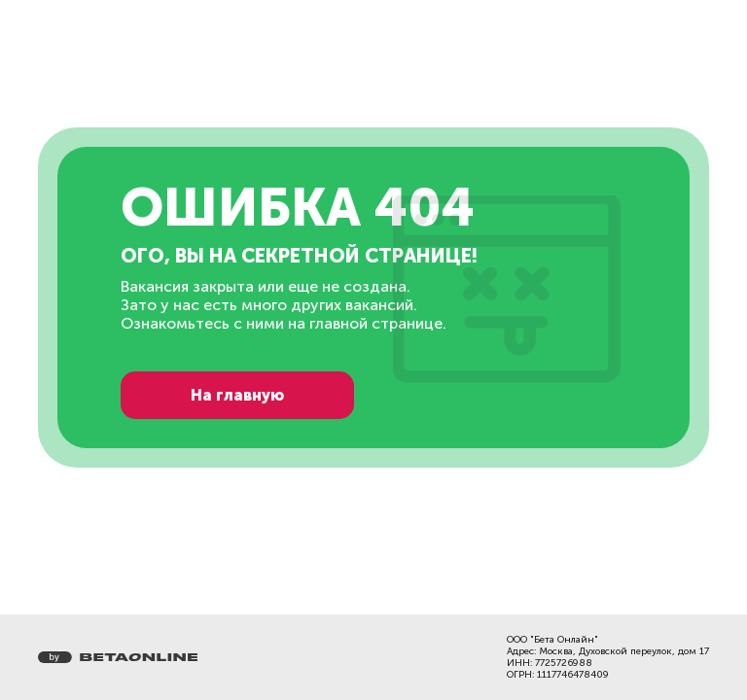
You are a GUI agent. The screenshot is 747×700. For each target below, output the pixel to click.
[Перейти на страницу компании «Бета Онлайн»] (118, 657)
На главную (237, 395)
